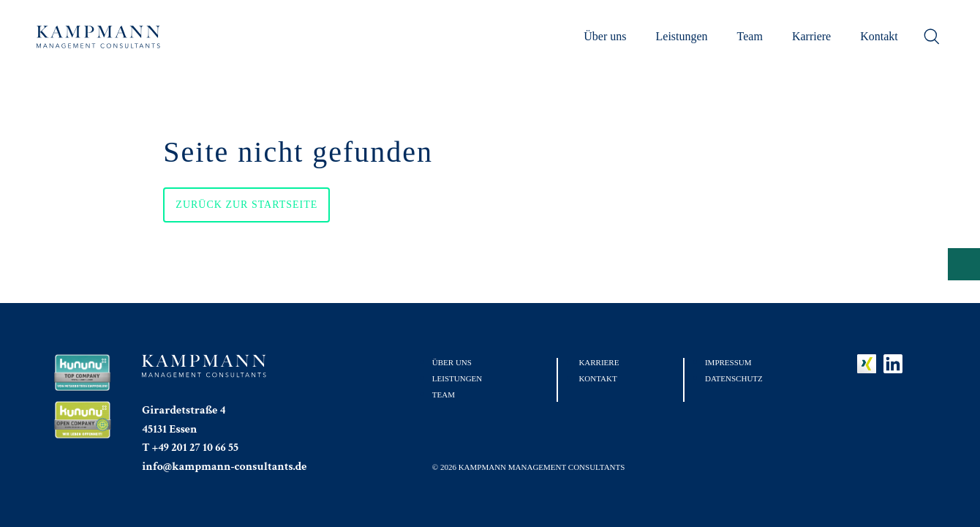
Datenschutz (734, 378)
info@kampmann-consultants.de (224, 467)
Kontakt (879, 36)
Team (750, 36)
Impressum (728, 362)
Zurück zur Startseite (246, 205)
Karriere (811, 36)
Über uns (605, 36)
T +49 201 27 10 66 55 (190, 448)
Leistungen (682, 36)
